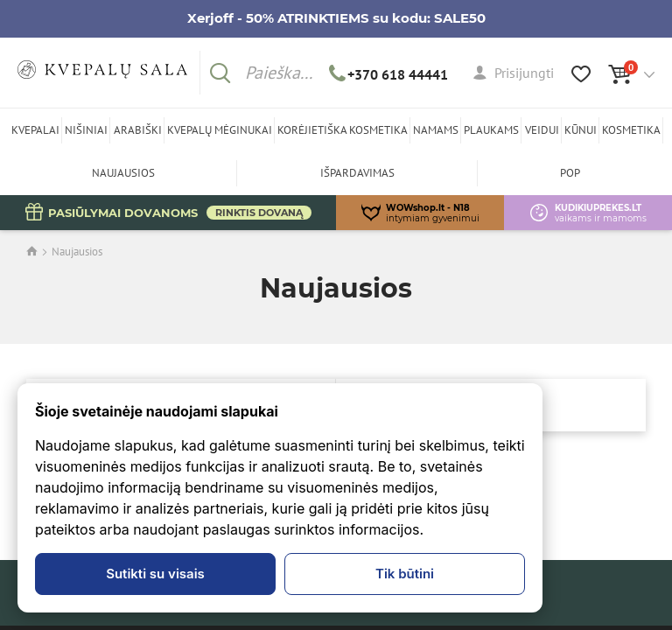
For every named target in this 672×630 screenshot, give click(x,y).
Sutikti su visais (155, 574)
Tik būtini (405, 574)
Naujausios (77, 252)
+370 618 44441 (389, 74)
